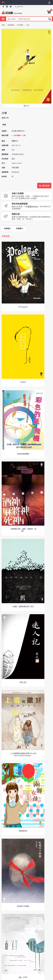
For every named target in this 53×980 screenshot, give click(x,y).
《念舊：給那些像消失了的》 (23, 606)
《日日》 (23, 382)
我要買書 (11, 25)
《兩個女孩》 (23, 831)
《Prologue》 (23, 307)
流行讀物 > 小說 (20, 135)
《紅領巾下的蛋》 (23, 906)
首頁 (3, 25)
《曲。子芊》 (23, 977)
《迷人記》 (23, 682)
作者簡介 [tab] (19, 228)
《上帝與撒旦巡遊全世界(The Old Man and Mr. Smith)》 (23, 754)
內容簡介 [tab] (7, 228)
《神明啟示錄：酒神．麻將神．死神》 (23, 530)
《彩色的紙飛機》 (23, 454)
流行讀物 (20, 25)
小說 (27, 25)
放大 (26, 106)
